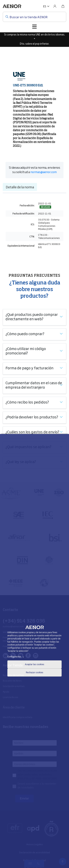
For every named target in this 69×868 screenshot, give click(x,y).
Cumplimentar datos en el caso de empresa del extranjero (34, 385)
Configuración (16, 657)
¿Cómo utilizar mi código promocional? (26, 351)
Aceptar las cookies (34, 664)
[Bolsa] (63, 6)
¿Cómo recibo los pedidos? (27, 402)
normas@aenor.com (44, 172)
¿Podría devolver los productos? (32, 417)
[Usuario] (55, 6)
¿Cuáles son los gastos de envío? (32, 432)
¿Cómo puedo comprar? (25, 333)
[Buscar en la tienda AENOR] (34, 17)
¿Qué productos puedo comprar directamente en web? (32, 316)
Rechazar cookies (34, 672)
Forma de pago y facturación (29, 368)
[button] (46, 6)
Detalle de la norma (20, 187)
